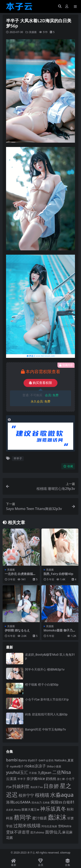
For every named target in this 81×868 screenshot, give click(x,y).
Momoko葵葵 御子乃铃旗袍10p (60, 632)
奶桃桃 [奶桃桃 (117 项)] (51, 779)
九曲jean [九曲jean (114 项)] (44, 773)
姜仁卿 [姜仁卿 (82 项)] (61, 779)
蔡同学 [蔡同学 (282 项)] (23, 817)
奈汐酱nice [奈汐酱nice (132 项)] (36, 778)
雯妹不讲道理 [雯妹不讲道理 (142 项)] (18, 832)
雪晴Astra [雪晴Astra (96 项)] (65, 826)
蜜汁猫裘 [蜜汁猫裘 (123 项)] (40, 818)
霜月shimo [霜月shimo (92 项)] (37, 832)
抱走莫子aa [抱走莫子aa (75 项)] (37, 787)
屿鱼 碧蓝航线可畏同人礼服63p (46, 714)
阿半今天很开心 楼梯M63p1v (45, 669)
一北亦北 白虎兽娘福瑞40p (20, 576)
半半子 (18, 458)
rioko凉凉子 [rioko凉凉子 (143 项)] (35, 766)
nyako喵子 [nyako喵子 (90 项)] (17, 766)
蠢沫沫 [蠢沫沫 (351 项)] (57, 817)
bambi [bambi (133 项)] (12, 760)
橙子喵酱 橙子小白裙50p (42, 684)
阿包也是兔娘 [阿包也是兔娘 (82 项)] (49, 826)
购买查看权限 (40, 383)
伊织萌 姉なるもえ (17, 630)
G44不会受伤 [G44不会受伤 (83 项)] (46, 760)
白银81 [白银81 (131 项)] (69, 802)
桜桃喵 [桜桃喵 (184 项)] (42, 795)
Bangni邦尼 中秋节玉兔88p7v (45, 729)
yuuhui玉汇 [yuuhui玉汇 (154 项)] (17, 772)
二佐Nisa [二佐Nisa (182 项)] (62, 772)
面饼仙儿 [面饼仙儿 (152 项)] (53, 832)
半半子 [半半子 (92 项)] (21, 779)
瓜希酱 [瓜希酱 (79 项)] (46, 803)
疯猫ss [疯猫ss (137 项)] (56, 802)
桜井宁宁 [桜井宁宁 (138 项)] (26, 795)
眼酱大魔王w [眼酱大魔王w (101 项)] (30, 809)
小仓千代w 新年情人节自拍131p (47, 699)
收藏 (68, 466)
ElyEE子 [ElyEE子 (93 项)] (33, 760)
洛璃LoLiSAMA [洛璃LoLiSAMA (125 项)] (18, 802)
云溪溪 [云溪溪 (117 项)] (11, 779)
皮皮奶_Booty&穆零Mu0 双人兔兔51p (50, 656)
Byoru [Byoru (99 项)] (23, 760)
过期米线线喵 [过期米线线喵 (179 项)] (27, 825)
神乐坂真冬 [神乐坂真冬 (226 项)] (53, 809)
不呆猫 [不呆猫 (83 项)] (33, 773)
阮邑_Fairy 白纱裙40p (59, 574)
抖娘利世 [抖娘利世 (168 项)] (21, 786)
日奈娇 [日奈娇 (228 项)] (51, 786)
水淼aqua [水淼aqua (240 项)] (62, 795)
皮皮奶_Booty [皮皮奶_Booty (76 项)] (13, 810)
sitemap (65, 853)
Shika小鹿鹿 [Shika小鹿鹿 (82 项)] (54, 766)
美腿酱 (33, 32)
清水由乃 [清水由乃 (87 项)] (37, 803)
